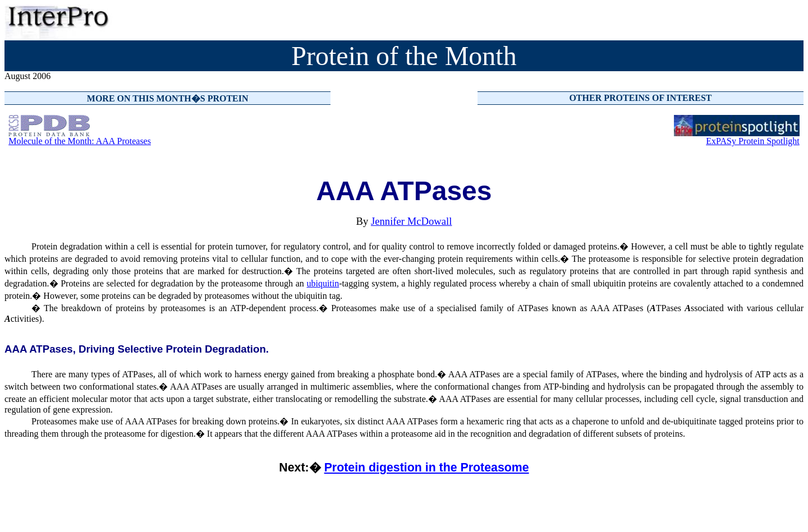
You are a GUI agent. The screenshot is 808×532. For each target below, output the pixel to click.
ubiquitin (323, 283)
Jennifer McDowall (412, 221)
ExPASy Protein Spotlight (753, 141)
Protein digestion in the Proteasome (427, 468)
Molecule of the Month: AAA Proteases (80, 141)
